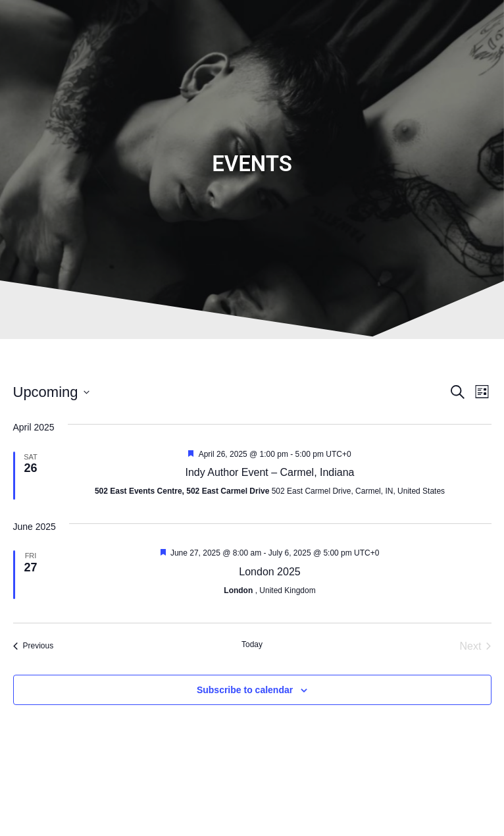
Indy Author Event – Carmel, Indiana (269, 472)
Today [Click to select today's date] (252, 644)
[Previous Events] (34, 646)
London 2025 (269, 572)
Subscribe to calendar (245, 690)
